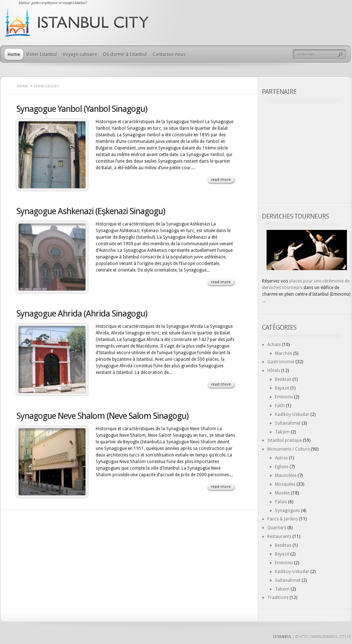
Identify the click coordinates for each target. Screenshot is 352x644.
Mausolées (286, 476)
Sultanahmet (288, 423)
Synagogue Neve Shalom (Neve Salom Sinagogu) (102, 416)
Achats (274, 345)
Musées (282, 493)
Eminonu (284, 397)
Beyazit (282, 388)
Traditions (278, 598)
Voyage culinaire (80, 54)
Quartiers (277, 528)
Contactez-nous (169, 54)
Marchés (284, 353)
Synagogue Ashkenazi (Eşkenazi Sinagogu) (91, 211)
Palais (281, 502)
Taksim (282, 432)
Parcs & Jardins (283, 519)
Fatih (280, 406)
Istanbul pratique (284, 440)
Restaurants (279, 537)
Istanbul (282, 637)
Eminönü (284, 563)
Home (14, 54)
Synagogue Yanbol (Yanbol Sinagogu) (82, 109)
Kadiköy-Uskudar (292, 414)
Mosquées (285, 484)
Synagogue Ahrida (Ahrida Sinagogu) (82, 314)
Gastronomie (281, 362)
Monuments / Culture (288, 449)
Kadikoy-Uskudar (292, 572)
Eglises (282, 467)
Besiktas (283, 379)
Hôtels (274, 371)
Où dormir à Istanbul (125, 54)
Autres (281, 458)
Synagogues (287, 511)
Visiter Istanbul (41, 54)
